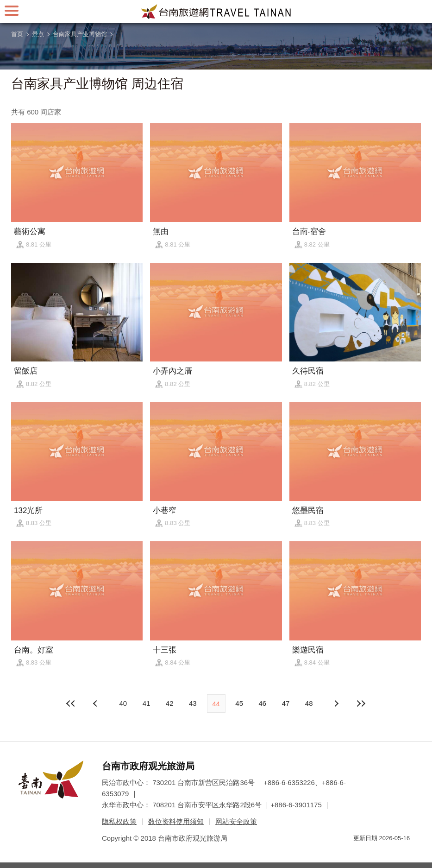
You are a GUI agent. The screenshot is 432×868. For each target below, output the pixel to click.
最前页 (71, 703)
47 (286, 703)
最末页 (361, 703)
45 (239, 703)
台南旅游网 (216, 12)
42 (170, 703)
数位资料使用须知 (176, 821)
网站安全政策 (236, 821)
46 (263, 703)
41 (147, 703)
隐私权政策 (119, 821)
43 (193, 703)
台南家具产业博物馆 (80, 34)
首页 (17, 34)
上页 (336, 703)
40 (123, 703)
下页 (96, 703)
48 (309, 703)
